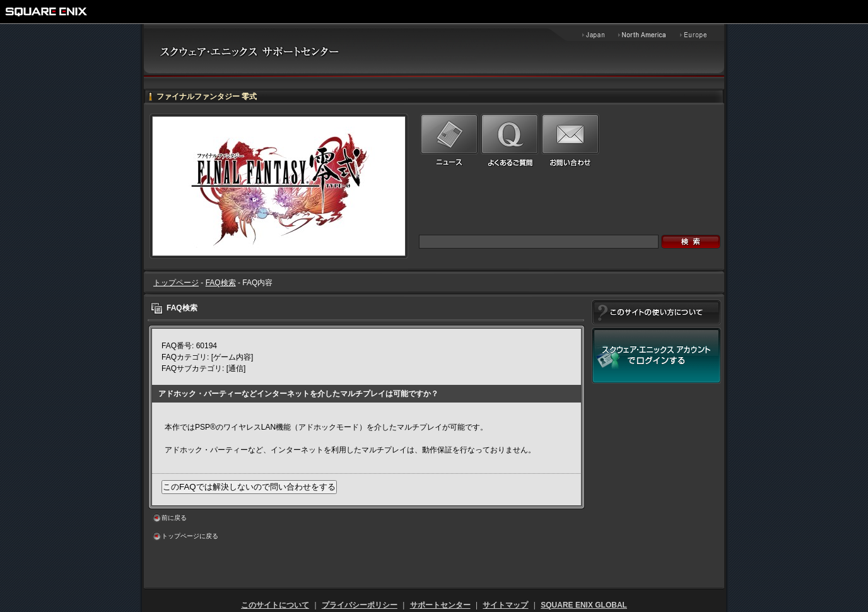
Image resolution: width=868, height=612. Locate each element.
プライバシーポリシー (360, 605)
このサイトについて (275, 605)
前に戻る (174, 518)
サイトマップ (505, 605)
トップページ (176, 283)
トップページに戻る (190, 536)
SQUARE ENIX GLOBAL (584, 605)
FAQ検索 (221, 283)
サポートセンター (440, 605)
